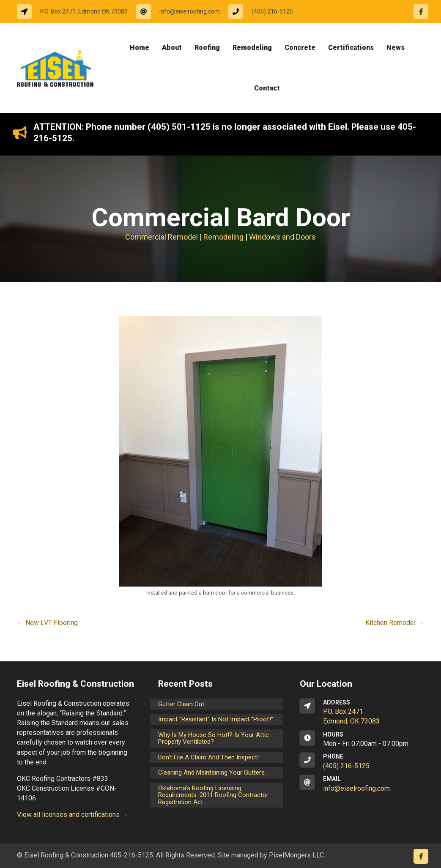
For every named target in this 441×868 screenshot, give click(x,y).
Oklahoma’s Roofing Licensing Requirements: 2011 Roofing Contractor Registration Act (213, 795)
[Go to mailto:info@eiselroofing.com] (182, 12)
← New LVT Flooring (47, 623)
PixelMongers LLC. (297, 855)
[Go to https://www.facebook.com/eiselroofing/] (421, 12)
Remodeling (223, 237)
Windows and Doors (282, 237)
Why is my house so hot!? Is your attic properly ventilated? (214, 738)
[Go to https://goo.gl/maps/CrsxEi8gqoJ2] (362, 712)
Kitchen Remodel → (395, 623)
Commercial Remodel (162, 237)
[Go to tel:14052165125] (265, 12)
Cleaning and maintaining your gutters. (212, 772)
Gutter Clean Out (181, 704)
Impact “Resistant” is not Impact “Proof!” (216, 719)
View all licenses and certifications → (73, 815)
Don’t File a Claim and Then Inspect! (208, 757)
